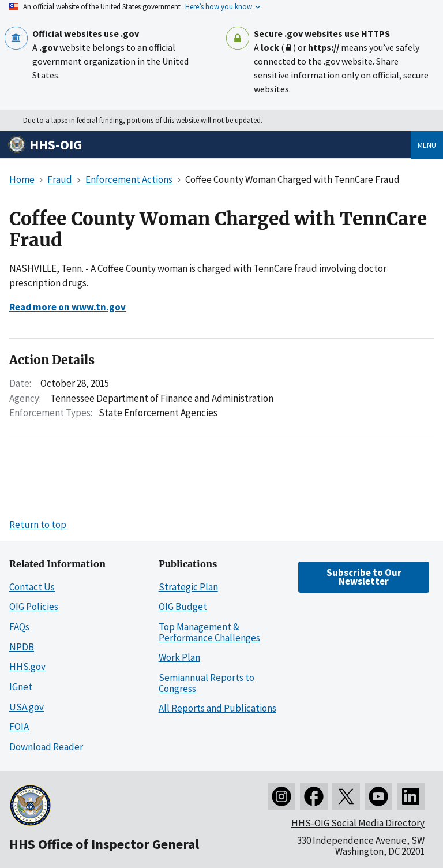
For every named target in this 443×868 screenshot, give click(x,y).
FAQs (19, 627)
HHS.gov (27, 667)
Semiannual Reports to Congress (207, 683)
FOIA (19, 727)
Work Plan (179, 657)
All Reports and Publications (217, 708)
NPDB (22, 647)
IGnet (21, 687)
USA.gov (27, 707)
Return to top (38, 525)
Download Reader (46, 747)
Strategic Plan (188, 587)
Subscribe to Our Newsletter (364, 577)
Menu (427, 145)
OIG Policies (34, 607)
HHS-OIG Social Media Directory (358, 823)
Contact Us (32, 587)
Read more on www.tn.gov (67, 307)
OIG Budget (183, 607)
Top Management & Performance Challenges (209, 632)
